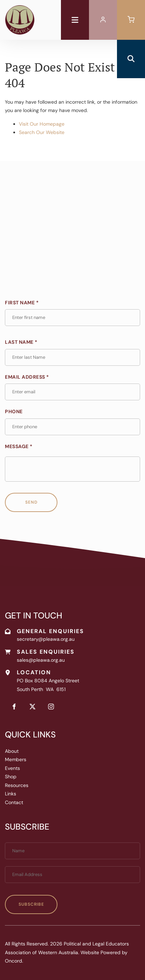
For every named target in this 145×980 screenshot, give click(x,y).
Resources (17, 785)
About (12, 751)
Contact (14, 802)
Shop (11, 777)
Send (31, 502)
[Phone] (72, 427)
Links (11, 794)
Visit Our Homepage (42, 124)
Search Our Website (42, 132)
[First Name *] (72, 318)
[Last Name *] (72, 357)
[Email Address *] (72, 392)
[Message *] (72, 469)
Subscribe (31, 904)
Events (12, 768)
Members (16, 759)
